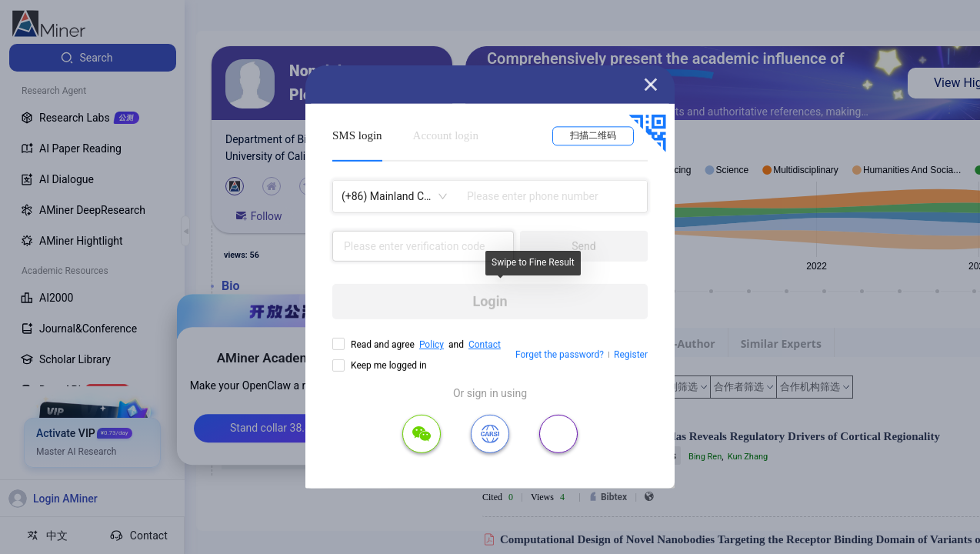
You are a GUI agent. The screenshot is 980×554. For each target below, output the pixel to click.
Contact (485, 345)
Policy (432, 345)
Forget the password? (560, 355)
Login (490, 301)
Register (631, 355)
